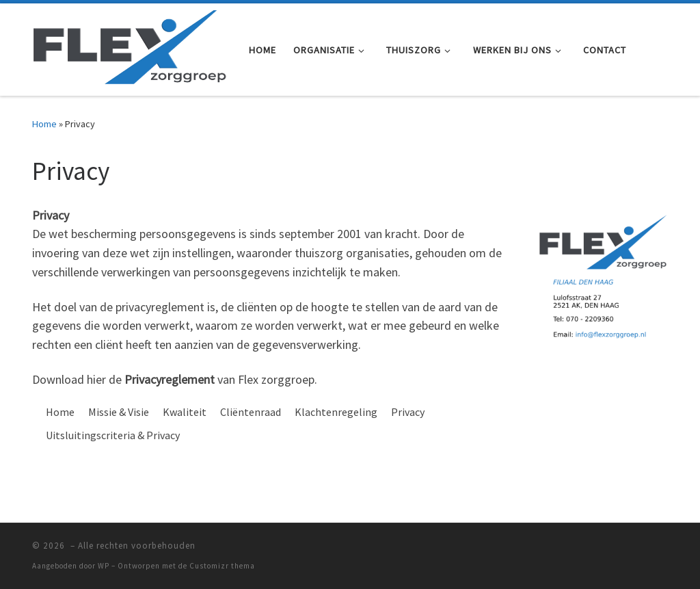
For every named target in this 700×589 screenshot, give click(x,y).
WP (104, 566)
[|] (130, 47)
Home (44, 124)
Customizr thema (222, 566)
